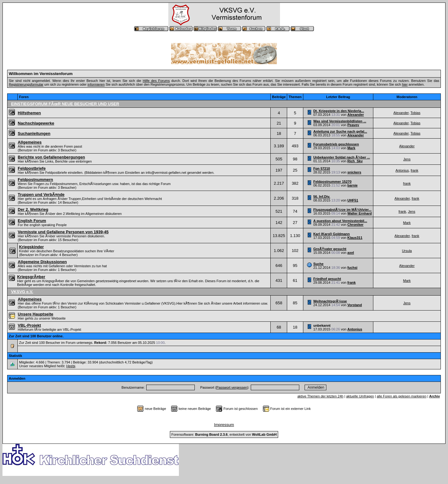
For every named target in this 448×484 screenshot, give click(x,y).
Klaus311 (355, 238)
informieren (96, 84)
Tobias (415, 113)
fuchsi (352, 268)
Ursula (407, 251)
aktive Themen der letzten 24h (320, 396)
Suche (318, 264)
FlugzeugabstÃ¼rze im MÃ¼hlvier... (342, 210)
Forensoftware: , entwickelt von (224, 434)
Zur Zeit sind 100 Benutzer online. (36, 336)
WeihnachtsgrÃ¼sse (330, 301)
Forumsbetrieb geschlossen (336, 144)
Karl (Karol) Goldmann (331, 234)
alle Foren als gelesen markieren (402, 396)
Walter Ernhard (359, 213)
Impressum (224, 425)
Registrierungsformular (26, 84)
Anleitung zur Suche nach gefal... (340, 131)
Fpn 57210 (322, 168)
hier (405, 84)
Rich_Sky (355, 161)
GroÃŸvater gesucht (330, 249)
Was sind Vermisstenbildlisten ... (340, 121)
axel (350, 253)
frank (414, 170)
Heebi (71, 366)
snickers (354, 172)
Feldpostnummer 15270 (332, 182)
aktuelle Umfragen (360, 396)
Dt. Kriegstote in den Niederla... (339, 111)
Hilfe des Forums (156, 81)
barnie (352, 185)
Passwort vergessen (232, 387)
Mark (351, 148)
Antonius (402, 170)
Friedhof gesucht (327, 279)
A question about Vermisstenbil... (340, 221)
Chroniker (355, 225)
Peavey (353, 125)
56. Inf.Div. (322, 197)
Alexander (355, 115)
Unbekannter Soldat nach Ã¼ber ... (342, 157)
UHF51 (353, 200)
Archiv (435, 396)
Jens (407, 159)
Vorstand (355, 305)
